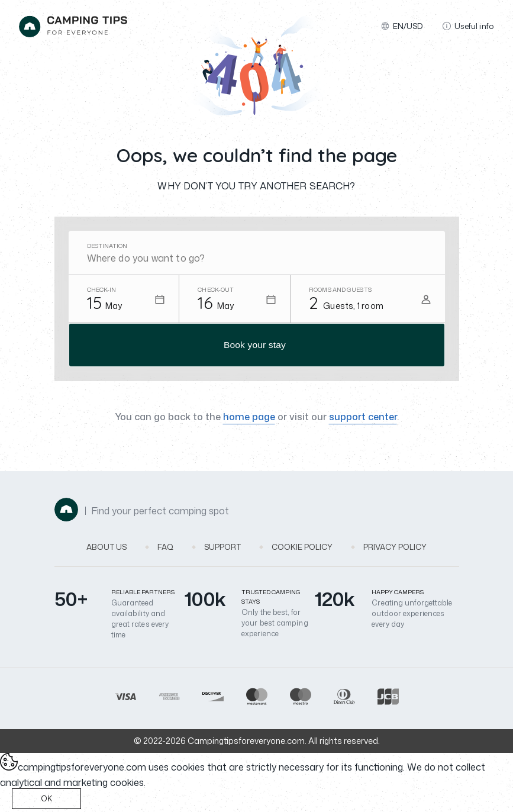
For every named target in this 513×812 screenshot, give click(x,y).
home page (249, 419)
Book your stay (254, 346)
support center (363, 419)
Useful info (468, 26)
